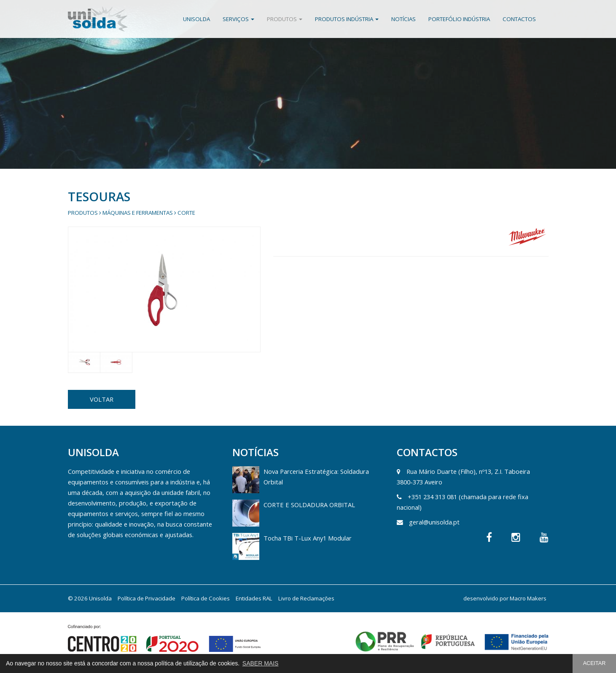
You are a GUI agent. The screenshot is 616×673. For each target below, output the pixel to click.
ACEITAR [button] (594, 663)
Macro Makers (528, 598)
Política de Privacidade (147, 598)
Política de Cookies (206, 598)
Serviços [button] (238, 19)
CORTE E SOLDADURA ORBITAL (309, 505)
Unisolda (196, 19)
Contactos (519, 19)
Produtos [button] (285, 19)
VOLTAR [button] (102, 399)
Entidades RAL (254, 598)
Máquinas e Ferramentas (138, 213)
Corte (186, 213)
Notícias (403, 19)
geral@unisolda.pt (434, 522)
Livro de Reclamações (306, 598)
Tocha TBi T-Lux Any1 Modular (308, 538)
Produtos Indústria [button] (347, 19)
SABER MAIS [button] (261, 663)
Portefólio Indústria (459, 19)
